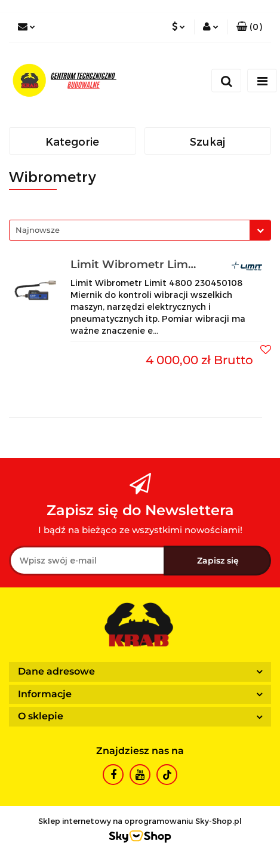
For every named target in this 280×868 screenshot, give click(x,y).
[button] (249, 27)
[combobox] (140, 230)
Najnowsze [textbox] (38, 230)
